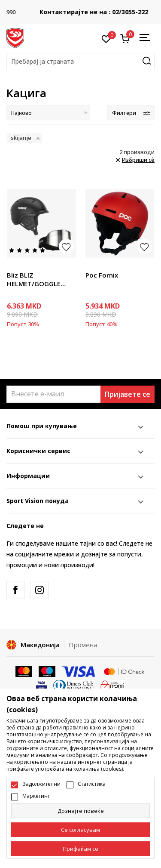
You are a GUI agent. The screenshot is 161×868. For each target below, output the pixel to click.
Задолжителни (41, 784)
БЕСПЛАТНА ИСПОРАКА (81, 6)
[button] (80, 62)
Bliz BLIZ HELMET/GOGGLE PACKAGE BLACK (34, 279)
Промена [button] (83, 645)
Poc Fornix (102, 275)
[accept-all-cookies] (80, 849)
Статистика (92, 784)
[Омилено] (106, 38)
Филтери (131, 113)
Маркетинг (36, 796)
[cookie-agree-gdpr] (80, 830)
